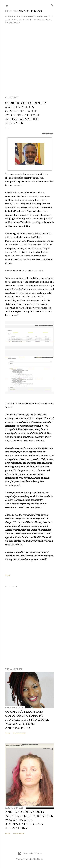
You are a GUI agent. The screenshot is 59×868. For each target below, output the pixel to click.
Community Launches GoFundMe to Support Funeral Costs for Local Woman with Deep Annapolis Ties (27, 720)
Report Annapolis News (23, 11)
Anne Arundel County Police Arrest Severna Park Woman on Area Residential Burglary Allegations (29, 820)
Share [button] (8, 575)
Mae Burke (38, 859)
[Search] (52, 5)
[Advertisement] (29, 59)
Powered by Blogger (30, 853)
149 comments (19, 733)
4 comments (18, 833)
